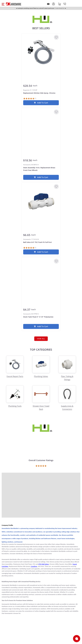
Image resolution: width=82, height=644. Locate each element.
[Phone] (65, 4)
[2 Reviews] (30, 248)
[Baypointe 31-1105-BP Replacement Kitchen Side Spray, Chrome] (41, 52)
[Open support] (77, 639)
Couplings (34, 566)
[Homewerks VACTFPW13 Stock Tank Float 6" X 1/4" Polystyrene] (41, 276)
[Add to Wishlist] (56, 37)
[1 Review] (30, 99)
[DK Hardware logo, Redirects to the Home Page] (14, 4)
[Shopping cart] (60, 4)
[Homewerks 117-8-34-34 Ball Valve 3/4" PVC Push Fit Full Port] (41, 201)
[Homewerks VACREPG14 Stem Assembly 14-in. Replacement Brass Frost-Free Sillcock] (41, 127)
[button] (3, 4)
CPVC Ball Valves (44, 564)
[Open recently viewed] (48, 4)
